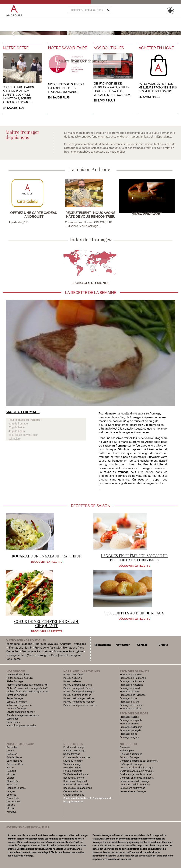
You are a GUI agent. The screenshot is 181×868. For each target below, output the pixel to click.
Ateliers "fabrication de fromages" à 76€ (28, 692)
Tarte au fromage (72, 764)
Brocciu (11, 805)
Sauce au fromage (73, 761)
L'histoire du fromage (131, 754)
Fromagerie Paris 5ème (51, 655)
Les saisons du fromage (132, 788)
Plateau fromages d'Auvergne (79, 692)
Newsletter (123, 645)
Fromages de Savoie (131, 675)
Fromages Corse (129, 698)
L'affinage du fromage (131, 764)
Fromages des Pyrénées (133, 695)
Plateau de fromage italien (77, 695)
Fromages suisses (129, 724)
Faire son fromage (129, 757)
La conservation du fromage (135, 781)
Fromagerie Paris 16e (48, 648)
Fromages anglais (129, 737)
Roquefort (12, 754)
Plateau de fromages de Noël (79, 698)
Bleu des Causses (16, 788)
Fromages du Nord (130, 688)
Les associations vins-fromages (137, 768)
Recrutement (103, 645)
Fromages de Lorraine (132, 705)
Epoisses (11, 795)
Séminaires (12, 719)
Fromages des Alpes (131, 709)
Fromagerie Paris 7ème (20, 655)
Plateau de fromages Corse (78, 685)
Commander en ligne (18, 675)
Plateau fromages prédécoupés (80, 705)
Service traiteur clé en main (21, 712)
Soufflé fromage (72, 754)
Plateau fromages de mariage (79, 702)
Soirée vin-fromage (17, 702)
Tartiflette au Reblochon (76, 774)
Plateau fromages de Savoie (78, 688)
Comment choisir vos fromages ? (137, 778)
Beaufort (11, 771)
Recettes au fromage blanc (78, 788)
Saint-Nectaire (14, 761)
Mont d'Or (12, 785)
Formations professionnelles (21, 726)
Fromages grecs (128, 734)
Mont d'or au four (72, 768)
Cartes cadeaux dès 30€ (20, 678)
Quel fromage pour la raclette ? (136, 774)
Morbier (11, 808)
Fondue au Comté (73, 771)
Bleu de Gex (13, 781)
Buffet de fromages (17, 695)
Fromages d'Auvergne (131, 685)
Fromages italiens (129, 717)
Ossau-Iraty (13, 798)
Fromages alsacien (130, 692)
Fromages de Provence (132, 681)
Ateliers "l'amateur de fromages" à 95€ (27, 688)
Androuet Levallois (46, 644)
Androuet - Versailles (73, 644)
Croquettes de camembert (77, 757)
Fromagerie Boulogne (19, 644)
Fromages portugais (130, 730)
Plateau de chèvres (74, 675)
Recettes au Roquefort (75, 781)
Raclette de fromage (74, 751)
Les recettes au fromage (133, 791)
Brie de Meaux (14, 757)
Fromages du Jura (129, 702)
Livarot (10, 778)
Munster (11, 774)
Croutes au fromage (74, 795)
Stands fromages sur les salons (23, 715)
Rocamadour (14, 802)
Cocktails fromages (17, 709)
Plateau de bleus (72, 681)
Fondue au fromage (74, 747)
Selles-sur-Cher (15, 764)
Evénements (13, 722)
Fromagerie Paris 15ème (69, 651)
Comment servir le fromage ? (135, 785)
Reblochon (12, 747)
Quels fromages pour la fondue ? (137, 771)
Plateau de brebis (73, 678)
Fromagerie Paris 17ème (37, 651)
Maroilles (12, 812)
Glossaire (125, 747)
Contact (142, 645)
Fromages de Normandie (133, 678)
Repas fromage (15, 698)
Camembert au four (74, 791)
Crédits (163, 645)
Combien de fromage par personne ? (139, 761)
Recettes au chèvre (74, 778)
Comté (10, 751)
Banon (10, 768)
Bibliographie (127, 751)
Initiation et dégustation (19, 705)
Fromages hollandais (131, 727)
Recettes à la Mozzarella (76, 785)
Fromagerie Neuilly (21, 648)
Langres (11, 791)
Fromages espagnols (131, 720)
